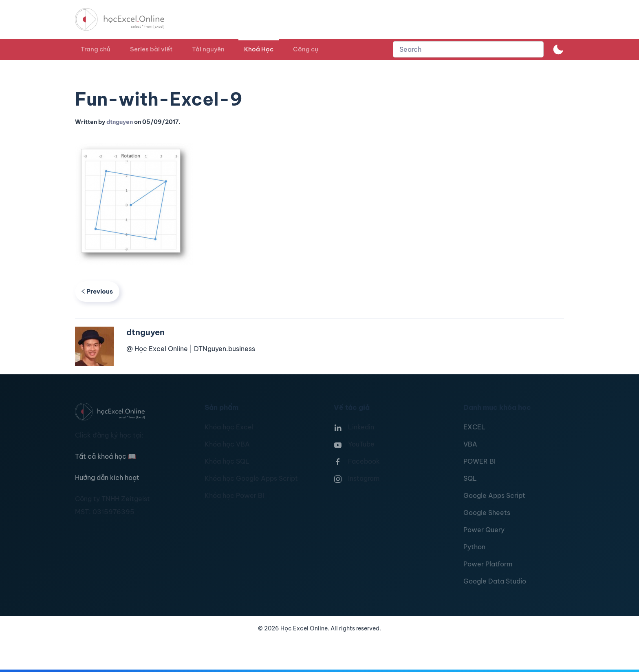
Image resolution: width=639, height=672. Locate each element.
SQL (470, 478)
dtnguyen (120, 122)
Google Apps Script (494, 495)
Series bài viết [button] (151, 49)
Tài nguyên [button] (208, 49)
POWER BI (479, 461)
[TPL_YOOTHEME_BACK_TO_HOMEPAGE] (127, 19)
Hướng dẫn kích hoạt (107, 477)
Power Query (484, 530)
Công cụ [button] (306, 49)
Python (474, 547)
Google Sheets (487, 513)
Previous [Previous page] (97, 291)
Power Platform (488, 564)
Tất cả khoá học (106, 456)
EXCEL (474, 427)
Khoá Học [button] (259, 49)
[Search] (468, 49)
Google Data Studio (495, 581)
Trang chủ (96, 49)
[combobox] (468, 49)
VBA (470, 444)
